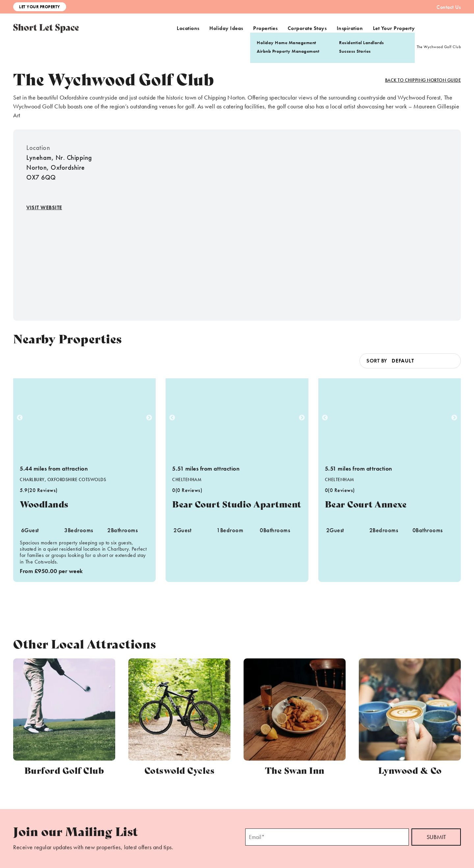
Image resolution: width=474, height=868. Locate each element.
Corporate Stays (307, 28)
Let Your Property (40, 7)
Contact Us (449, 7)
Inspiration (350, 28)
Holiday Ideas (226, 28)
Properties (265, 28)
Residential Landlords (362, 43)
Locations (188, 28)
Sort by (377, 361)
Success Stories (355, 51)
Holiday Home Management (287, 43)
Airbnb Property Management (288, 51)
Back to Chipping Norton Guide (423, 80)
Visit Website (44, 207)
